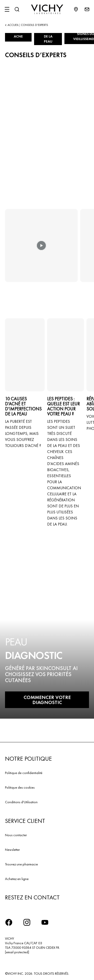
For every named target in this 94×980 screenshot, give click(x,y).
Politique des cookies (20, 787)
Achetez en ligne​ (17, 879)
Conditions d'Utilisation (21, 802)
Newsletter (12, 850)
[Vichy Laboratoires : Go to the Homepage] (47, 9)
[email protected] (17, 952)
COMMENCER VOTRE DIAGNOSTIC (47, 700)
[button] (41, 249)
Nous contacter (16, 835)
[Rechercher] (17, 9)
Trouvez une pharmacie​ (21, 864)
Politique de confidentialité (24, 773)
